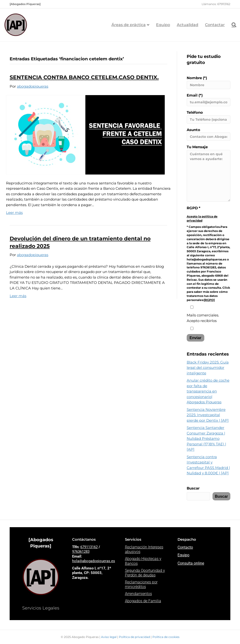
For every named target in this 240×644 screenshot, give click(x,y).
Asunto (209, 134)
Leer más (14, 213)
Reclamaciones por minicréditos (141, 584)
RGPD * (194, 208)
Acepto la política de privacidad (202, 218)
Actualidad (188, 25)
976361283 (81, 552)
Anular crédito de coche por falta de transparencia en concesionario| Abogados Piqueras (208, 391)
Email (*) (209, 100)
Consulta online (191, 563)
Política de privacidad (135, 637)
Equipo (163, 25)
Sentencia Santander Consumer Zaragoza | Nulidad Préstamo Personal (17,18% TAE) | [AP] (206, 438)
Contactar (215, 25)
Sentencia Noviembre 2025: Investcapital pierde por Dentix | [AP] (208, 415)
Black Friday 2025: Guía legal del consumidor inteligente (208, 368)
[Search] (232, 25)
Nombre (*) (209, 82)
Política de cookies (166, 637)
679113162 (89, 547)
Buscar (193, 488)
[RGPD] (209, 300)
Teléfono (209, 117)
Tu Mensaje (209, 173)
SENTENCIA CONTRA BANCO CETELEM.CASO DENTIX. (84, 77)
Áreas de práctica (129, 25)
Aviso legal (109, 637)
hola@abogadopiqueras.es (94, 561)
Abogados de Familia (143, 601)
